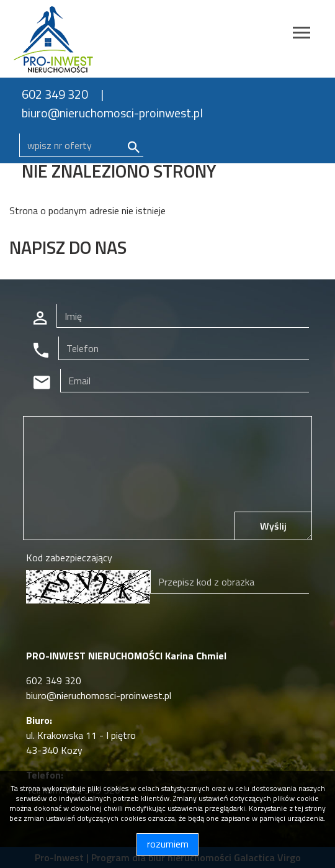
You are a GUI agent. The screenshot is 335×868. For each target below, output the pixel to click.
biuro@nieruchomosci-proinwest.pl (112, 113)
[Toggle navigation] (301, 34)
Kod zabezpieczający (69, 558)
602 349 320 (55, 94)
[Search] (81, 145)
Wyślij (273, 526)
